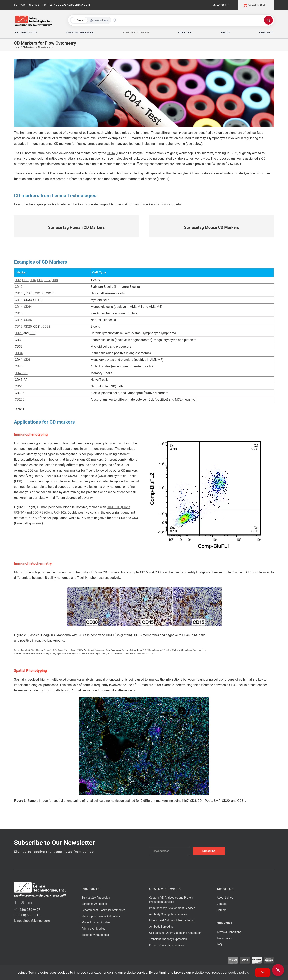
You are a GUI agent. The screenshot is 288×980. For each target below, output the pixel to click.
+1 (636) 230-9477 (27, 910)
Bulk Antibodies (96, 898)
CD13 (19, 300)
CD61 (28, 360)
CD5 (40, 280)
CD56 (28, 320)
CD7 (47, 280)
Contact (222, 904)
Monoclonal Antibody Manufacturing (172, 920)
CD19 (19, 326)
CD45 (19, 366)
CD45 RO (21, 373)
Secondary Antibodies (95, 935)
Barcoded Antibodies (95, 904)
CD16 (19, 320)
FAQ (219, 944)
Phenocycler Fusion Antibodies (101, 916)
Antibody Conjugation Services (168, 914)
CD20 (28, 326)
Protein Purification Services (167, 945)
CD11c (19, 293)
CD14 (19, 307)
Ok (263, 972)
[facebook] (16, 902)
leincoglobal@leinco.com (32, 921)
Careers (222, 910)
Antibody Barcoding (161, 927)
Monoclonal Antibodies (96, 922)
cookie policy (238, 972)
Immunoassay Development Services (172, 908)
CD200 (20, 399)
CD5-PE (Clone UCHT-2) (49, 512)
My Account (221, 5)
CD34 (19, 353)
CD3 (25, 280)
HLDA (111, 153)
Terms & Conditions (229, 932)
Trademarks (224, 938)
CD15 (19, 313)
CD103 (40, 293)
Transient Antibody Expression (168, 939)
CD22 (46, 326)
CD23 (19, 333)
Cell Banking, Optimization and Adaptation (175, 933)
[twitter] (23, 902)
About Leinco (225, 898)
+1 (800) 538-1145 (27, 915)
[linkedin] (30, 902)
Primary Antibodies (93, 929)
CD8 (55, 280)
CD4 (33, 280)
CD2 (18, 280)
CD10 (19, 287)
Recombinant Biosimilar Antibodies (103, 910)
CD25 (29, 293)
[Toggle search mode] (90, 20)
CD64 (28, 307)
